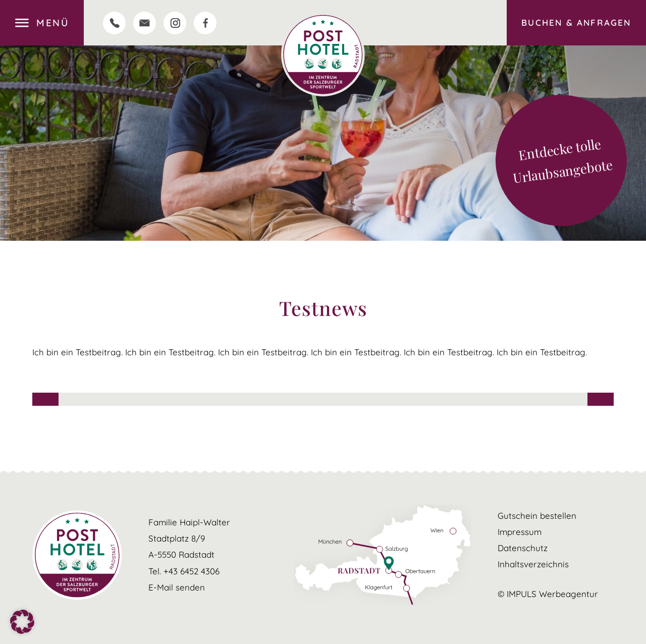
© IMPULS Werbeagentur (548, 594)
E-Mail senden (177, 587)
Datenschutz (523, 548)
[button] (22, 622)
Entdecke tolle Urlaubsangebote (562, 161)
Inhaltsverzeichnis (533, 564)
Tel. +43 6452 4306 (184, 571)
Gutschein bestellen (537, 516)
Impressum (520, 532)
